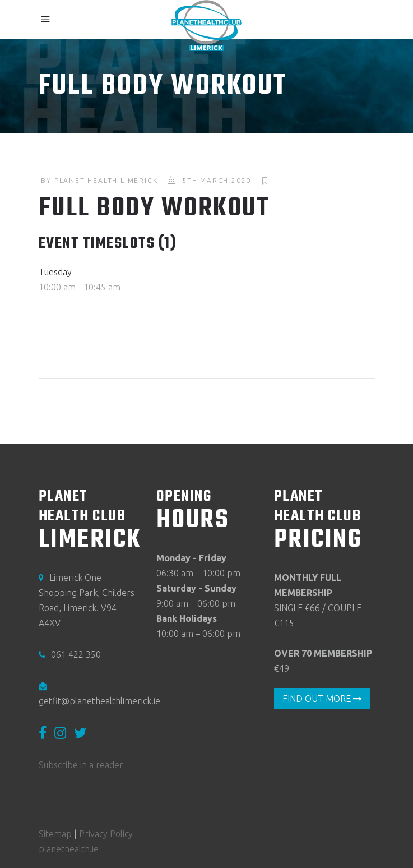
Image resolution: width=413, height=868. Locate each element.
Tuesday (55, 272)
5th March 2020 (217, 180)
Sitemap (55, 834)
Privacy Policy (106, 834)
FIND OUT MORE (322, 699)
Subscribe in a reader (81, 765)
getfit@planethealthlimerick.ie (99, 701)
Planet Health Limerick (106, 180)
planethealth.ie (69, 849)
